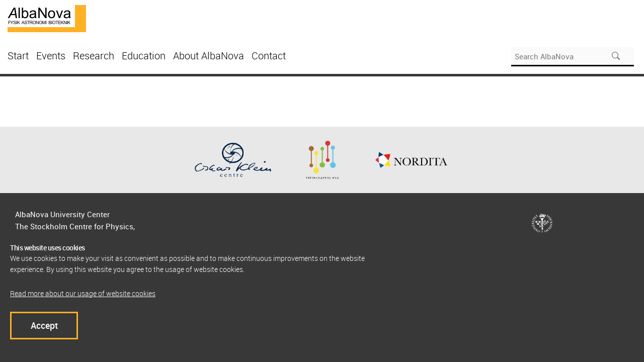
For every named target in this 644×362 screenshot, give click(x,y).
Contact (269, 56)
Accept (44, 325)
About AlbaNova (209, 56)
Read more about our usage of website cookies (83, 293)
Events (51, 56)
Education (144, 56)
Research (94, 56)
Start (18, 56)
